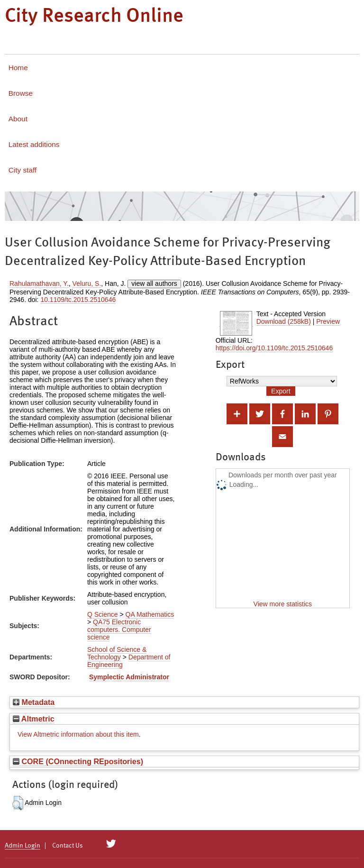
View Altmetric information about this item (78, 734)
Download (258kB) (284, 321)
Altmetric (34, 719)
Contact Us (68, 846)
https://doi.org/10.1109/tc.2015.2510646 (274, 348)
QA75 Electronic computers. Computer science (119, 630)
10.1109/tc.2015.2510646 (78, 300)
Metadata (34, 702)
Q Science (103, 614)
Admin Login (23, 846)
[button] (18, 803)
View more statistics (283, 604)
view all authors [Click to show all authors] (154, 283)
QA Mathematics (150, 614)
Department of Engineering (129, 661)
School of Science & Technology (117, 653)
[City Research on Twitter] (111, 844)
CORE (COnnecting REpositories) (78, 761)
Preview (328, 321)
